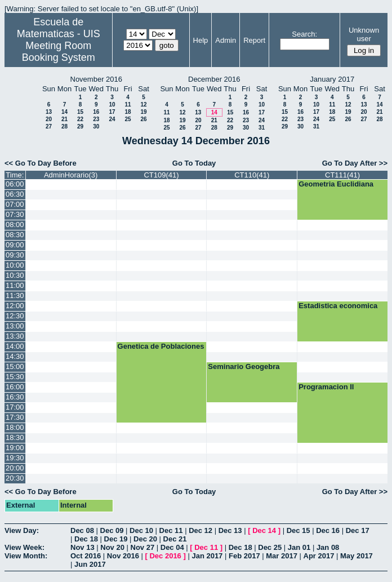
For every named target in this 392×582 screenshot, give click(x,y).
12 (143, 105)
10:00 (15, 265)
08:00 (15, 225)
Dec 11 (171, 530)
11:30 (15, 296)
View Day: (22, 530)
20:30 (15, 478)
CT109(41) (161, 175)
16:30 (15, 397)
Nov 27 (143, 547)
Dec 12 (201, 530)
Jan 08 (328, 547)
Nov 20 (112, 547)
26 (143, 119)
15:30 (15, 377)
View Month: (26, 556)
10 (112, 105)
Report (254, 40)
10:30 (15, 275)
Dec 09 (112, 530)
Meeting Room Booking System (59, 52)
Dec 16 (328, 530)
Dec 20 (145, 539)
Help (201, 40)
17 (112, 112)
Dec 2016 (165, 556)
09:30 (15, 255)
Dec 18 (86, 539)
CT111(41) (342, 175)
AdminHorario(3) (71, 175)
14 (64, 112)
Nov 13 (83, 547)
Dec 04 (172, 547)
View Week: (24, 547)
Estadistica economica (338, 306)
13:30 (15, 336)
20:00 (15, 468)
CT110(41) (252, 175)
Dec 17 (358, 530)
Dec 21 (175, 539)
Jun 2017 (90, 564)
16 (96, 112)
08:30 (15, 235)
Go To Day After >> (355, 163)
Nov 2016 (123, 556)
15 (80, 112)
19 (143, 112)
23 (96, 119)
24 (112, 119)
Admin (226, 40)
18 (128, 112)
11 (128, 105)
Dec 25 (270, 547)
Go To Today (194, 163)
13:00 (15, 326)
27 (49, 126)
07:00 (15, 204)
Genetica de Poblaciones (161, 346)
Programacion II (326, 387)
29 (80, 126)
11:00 (15, 285)
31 (262, 128)
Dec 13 (230, 530)
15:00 (15, 366)
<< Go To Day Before (41, 163)
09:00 (15, 245)
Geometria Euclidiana (336, 184)
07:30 (15, 214)
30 (96, 126)
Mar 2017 (282, 556)
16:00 (15, 387)
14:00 (15, 346)
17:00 (15, 407)
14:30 (15, 356)
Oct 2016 (86, 556)
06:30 (15, 194)
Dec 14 (264, 530)
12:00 (15, 306)
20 (49, 119)
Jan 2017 (207, 556)
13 (49, 112)
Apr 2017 (319, 556)
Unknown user (364, 34)
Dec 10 (141, 530)
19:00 (15, 448)
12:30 (15, 316)
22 (80, 119)
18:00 (15, 427)
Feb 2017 (244, 556)
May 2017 (357, 556)
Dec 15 (299, 530)
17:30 (15, 417)
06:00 (15, 184)
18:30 (15, 437)
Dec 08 (82, 530)
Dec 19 (116, 539)
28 (64, 126)
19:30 (15, 458)
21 (64, 119)
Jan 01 (299, 547)
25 (128, 119)
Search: (304, 34)
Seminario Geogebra (244, 366)
